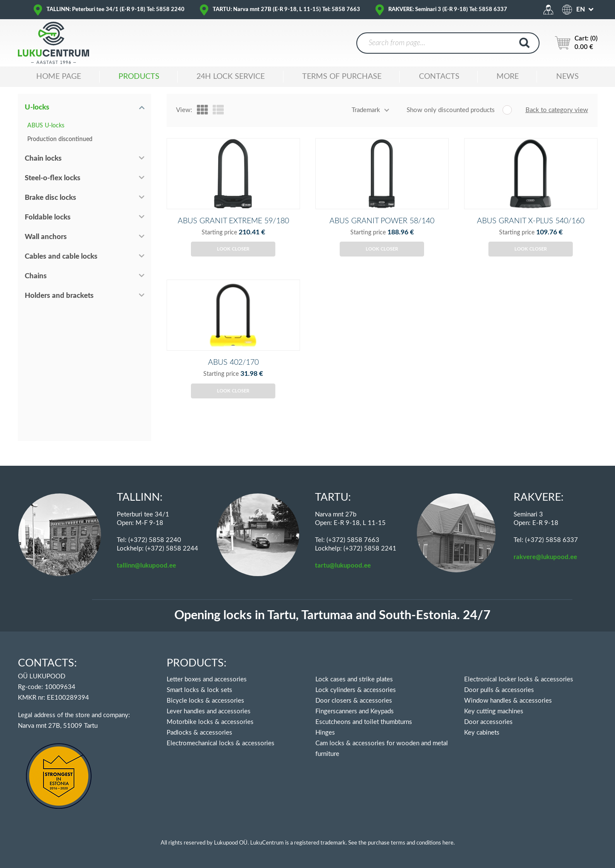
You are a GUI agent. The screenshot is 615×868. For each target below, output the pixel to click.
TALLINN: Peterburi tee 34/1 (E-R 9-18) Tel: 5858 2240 (115, 10)
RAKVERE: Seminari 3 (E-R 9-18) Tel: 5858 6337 (448, 10)
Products (139, 77)
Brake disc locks (51, 198)
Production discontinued (60, 139)
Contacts (439, 77)
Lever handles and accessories (209, 711)
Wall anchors (46, 237)
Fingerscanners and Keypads (355, 711)
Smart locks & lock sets (199, 690)
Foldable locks (48, 217)
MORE (508, 77)
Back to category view (557, 110)
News (567, 77)
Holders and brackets (59, 296)
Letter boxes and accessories (207, 679)
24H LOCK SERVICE (231, 77)
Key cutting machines (494, 711)
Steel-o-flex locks (53, 178)
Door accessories (488, 722)
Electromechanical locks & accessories (221, 743)
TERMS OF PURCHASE (342, 77)
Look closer (233, 258)
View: (184, 110)
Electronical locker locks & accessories (519, 679)
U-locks (37, 107)
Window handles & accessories (508, 701)
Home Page (59, 77)
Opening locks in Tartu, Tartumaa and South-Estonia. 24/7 (332, 616)
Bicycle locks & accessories (205, 701)
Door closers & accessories (354, 701)
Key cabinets (482, 733)
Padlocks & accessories (199, 733)
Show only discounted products (451, 110)
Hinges (325, 733)
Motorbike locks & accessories (210, 722)
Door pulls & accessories (499, 690)
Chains (36, 276)
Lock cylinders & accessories (356, 690)
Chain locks (43, 158)
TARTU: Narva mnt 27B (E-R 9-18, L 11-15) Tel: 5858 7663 (286, 10)
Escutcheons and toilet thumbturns (364, 722)
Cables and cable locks (61, 256)
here (448, 843)
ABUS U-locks (46, 126)
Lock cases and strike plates (354, 679)
